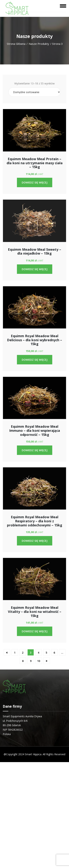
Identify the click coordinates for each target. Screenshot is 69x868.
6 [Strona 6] (54, 653)
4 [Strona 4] (38, 653)
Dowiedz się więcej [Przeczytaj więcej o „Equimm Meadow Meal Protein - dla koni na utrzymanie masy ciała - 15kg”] (35, 182)
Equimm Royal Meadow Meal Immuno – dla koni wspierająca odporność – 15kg (35, 430)
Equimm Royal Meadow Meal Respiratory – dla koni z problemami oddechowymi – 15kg (35, 521)
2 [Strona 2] (23, 653)
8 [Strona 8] (23, 661)
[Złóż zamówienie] (34, 92)
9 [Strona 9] (31, 661)
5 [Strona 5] (46, 653)
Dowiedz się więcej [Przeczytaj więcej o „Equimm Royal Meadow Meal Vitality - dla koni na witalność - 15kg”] (35, 631)
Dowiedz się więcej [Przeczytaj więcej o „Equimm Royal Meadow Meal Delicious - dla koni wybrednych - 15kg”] (35, 360)
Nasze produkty (39, 44)
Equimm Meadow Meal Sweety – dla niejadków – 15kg (34, 251)
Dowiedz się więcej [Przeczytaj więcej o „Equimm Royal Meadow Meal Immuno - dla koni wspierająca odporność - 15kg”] (35, 450)
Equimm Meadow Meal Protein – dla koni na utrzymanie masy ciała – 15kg (35, 163)
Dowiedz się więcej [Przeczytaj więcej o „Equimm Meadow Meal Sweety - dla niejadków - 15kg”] (35, 269)
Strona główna (16, 44)
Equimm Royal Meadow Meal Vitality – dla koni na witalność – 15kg (35, 611)
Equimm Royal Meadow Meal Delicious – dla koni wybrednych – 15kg (34, 340)
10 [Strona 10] (39, 661)
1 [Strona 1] (15, 653)
